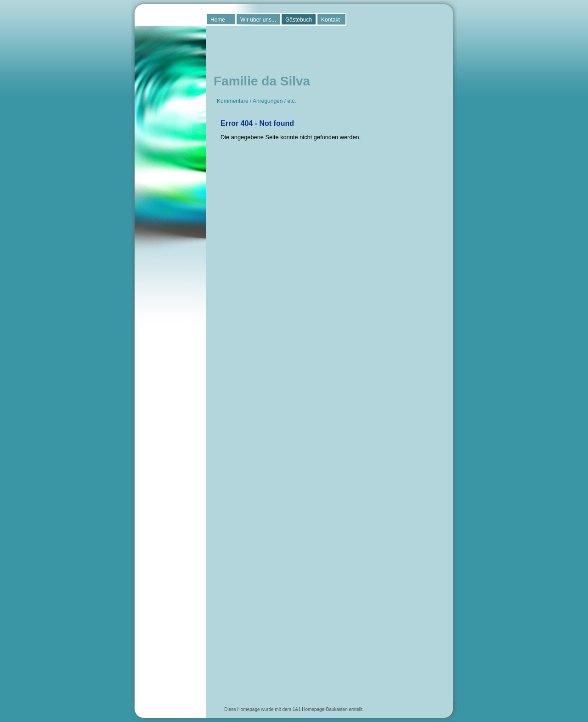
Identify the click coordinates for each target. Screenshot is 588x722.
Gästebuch (299, 20)
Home (218, 20)
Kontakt (331, 20)
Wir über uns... (258, 20)
